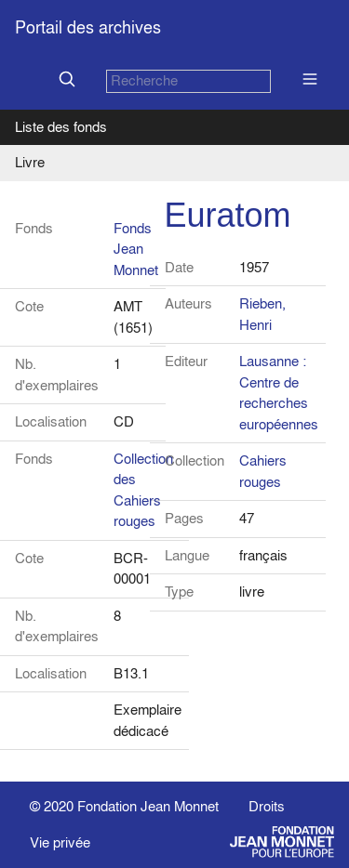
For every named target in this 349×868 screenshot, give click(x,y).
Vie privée (60, 842)
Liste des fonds (61, 127)
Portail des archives (88, 27)
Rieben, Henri (262, 314)
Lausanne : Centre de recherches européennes (279, 393)
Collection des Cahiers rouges (143, 490)
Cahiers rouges (263, 471)
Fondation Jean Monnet (148, 806)
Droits (267, 806)
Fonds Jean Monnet (136, 249)
